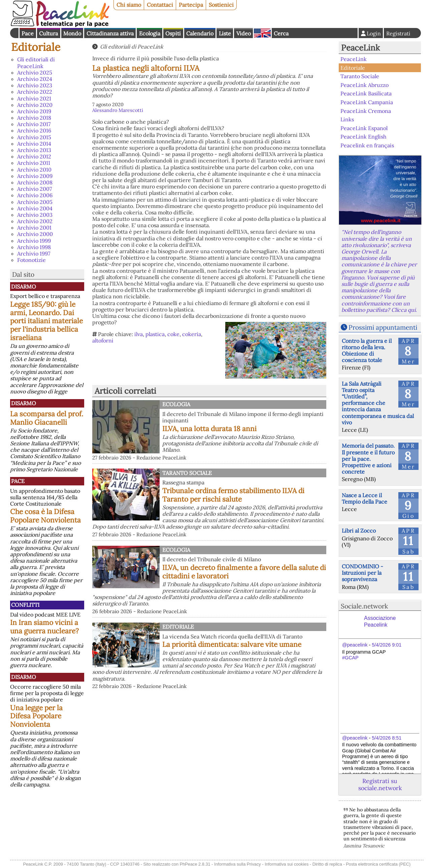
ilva (139, 334)
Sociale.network (364, 606)
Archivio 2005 (35, 202)
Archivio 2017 (34, 124)
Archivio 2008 (35, 182)
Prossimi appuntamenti (383, 327)
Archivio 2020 (35, 105)
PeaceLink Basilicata (366, 93)
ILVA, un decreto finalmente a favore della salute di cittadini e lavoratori (244, 572)
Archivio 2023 (35, 85)
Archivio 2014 (34, 144)
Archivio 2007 (35, 189)
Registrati (398, 33)
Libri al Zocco (359, 531)
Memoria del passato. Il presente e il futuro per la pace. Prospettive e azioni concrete (368, 459)
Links (347, 119)
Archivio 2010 (34, 170)
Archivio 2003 (35, 215)
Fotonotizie (31, 260)
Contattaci (160, 5)
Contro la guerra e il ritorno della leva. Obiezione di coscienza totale (367, 351)
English (262, 33)
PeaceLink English (363, 137)
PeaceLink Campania (367, 102)
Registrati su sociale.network (380, 784)
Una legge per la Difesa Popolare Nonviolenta (36, 716)
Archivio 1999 (34, 241)
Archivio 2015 (34, 137)
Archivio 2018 (34, 118)
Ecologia (150, 33)
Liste (225, 33)
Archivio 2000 (35, 234)
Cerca (281, 33)
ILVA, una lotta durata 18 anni (209, 429)
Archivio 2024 (35, 79)
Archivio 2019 (34, 111)
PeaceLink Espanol (364, 128)
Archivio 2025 (35, 72)
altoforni (103, 340)
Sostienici (221, 5)
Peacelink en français (367, 145)
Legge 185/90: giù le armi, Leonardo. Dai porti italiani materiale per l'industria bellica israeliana (46, 321)
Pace (28, 33)
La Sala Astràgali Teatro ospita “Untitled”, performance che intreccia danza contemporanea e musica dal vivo (378, 403)
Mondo (72, 33)
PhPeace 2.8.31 (195, 864)
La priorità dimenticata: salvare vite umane (232, 644)
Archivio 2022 (35, 92)
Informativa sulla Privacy (238, 864)
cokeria (192, 334)
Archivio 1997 (34, 253)
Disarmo (24, 287)
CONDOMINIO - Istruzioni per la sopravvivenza (362, 573)
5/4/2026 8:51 (387, 738)
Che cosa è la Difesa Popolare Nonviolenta (45, 516)
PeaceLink (360, 48)
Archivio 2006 (35, 195)
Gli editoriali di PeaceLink (36, 63)
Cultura (48, 33)
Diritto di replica (327, 864)
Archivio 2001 (34, 228)
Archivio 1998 (34, 247)
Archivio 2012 (34, 156)
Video (244, 33)
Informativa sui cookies (287, 864)
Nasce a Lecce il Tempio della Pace (364, 498)
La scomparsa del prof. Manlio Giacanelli (47, 418)
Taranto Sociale (187, 473)
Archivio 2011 (34, 163)
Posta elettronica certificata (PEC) (378, 864)
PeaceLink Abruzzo (364, 85)
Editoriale (36, 47)
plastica (155, 334)
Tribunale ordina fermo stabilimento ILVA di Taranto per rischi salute (233, 495)
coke (173, 334)
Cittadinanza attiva (110, 33)
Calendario (200, 33)
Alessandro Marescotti (118, 110)
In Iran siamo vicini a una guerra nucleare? (44, 627)
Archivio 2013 (34, 150)
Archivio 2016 (34, 130)
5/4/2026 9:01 (387, 645)
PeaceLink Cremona (366, 111)
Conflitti (25, 605)
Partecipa (191, 5)
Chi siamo (129, 5)
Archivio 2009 (35, 176)
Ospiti (173, 33)
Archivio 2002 (35, 221)
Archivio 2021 (34, 98)
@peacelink (355, 645)
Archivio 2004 (35, 208)
